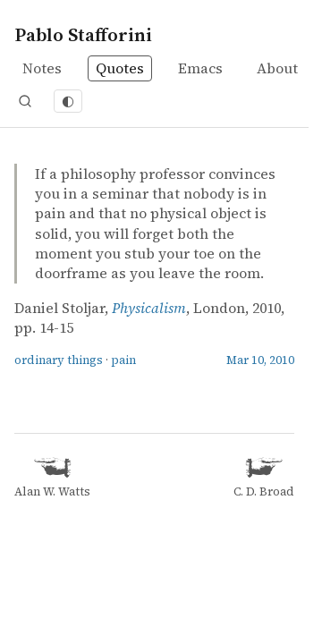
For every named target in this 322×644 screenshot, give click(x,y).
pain (123, 360)
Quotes (120, 68)
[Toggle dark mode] (68, 101)
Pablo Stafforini (83, 34)
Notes (42, 68)
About (277, 68)
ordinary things (59, 360)
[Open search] (25, 101)
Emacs (200, 68)
